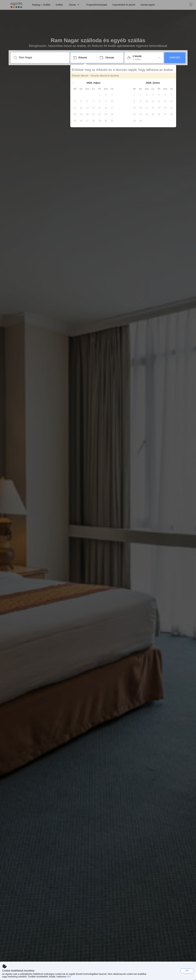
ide (69, 977)
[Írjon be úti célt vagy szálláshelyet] (43, 58)
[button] (73, 83)
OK (187, 971)
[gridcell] (100, 95)
